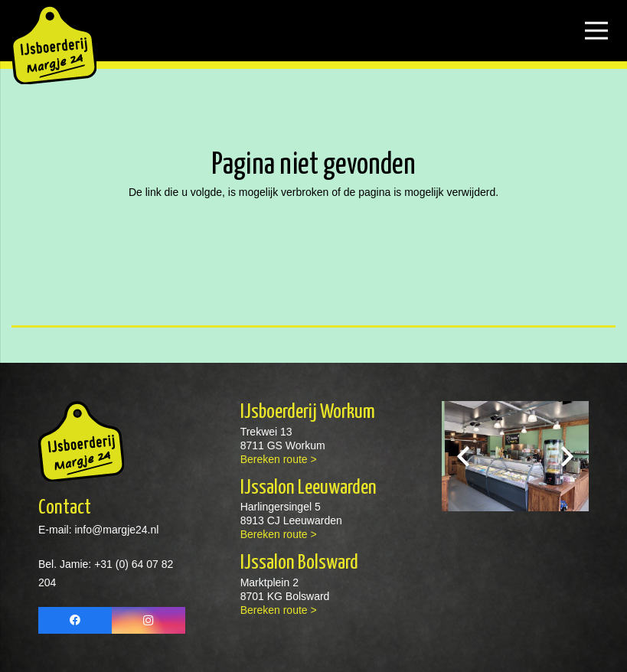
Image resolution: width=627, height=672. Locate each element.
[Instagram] (149, 620)
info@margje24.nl (116, 530)
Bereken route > (279, 459)
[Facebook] (75, 620)
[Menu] (596, 31)
